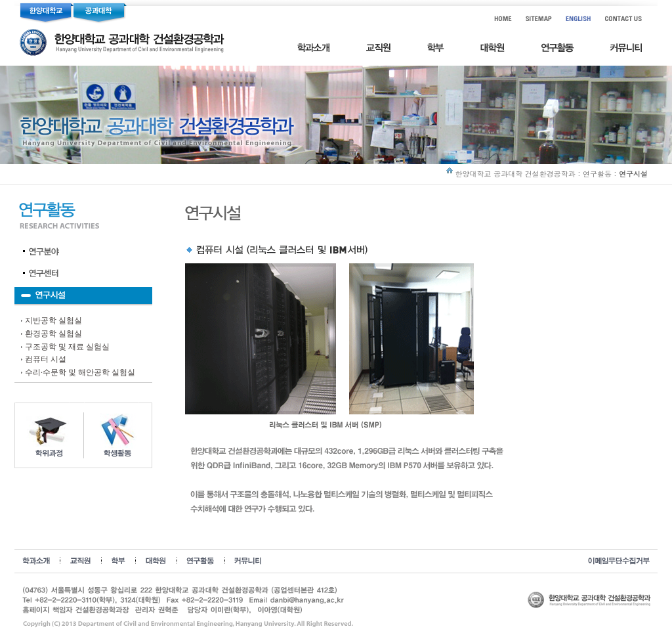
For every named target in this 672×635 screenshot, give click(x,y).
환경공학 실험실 (53, 334)
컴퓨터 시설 (46, 359)
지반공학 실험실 (53, 320)
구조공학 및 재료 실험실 (67, 347)
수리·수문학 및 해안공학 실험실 (80, 372)
